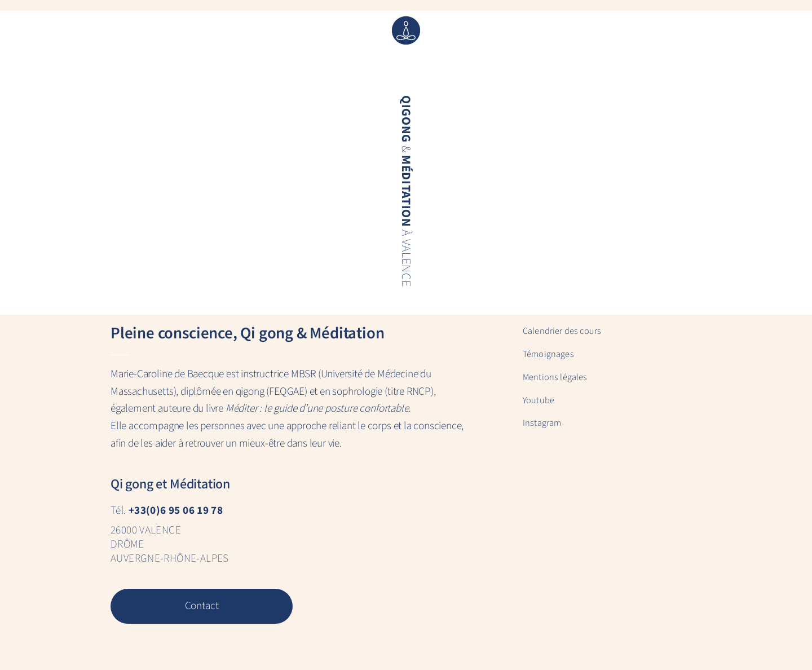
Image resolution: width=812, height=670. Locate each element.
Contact (201, 606)
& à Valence (405, 191)
